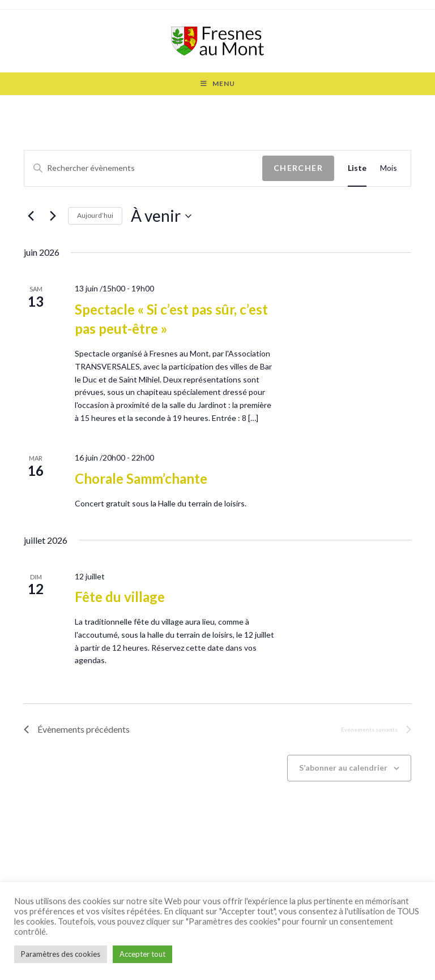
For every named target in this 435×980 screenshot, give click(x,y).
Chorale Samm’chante (141, 478)
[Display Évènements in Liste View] (357, 168)
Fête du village (120, 597)
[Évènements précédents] (31, 216)
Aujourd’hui (95, 215)
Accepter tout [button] (142, 954)
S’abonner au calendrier (343, 768)
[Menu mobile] (218, 84)
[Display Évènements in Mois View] (389, 168)
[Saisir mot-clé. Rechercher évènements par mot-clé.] (143, 168)
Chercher (298, 168)
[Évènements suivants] (53, 216)
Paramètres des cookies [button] (61, 954)
